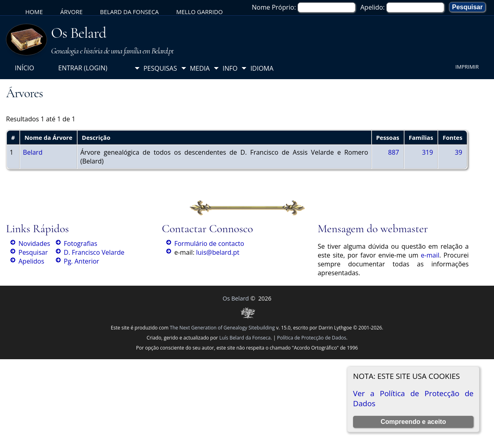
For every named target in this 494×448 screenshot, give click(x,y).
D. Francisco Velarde (94, 252)
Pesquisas (160, 68)
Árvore (71, 12)
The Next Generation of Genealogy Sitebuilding (223, 328)
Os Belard (79, 33)
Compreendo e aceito (413, 422)
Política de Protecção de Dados (312, 338)
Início (24, 68)
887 (393, 152)
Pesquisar (33, 252)
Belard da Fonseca (129, 12)
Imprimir (467, 67)
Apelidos (31, 261)
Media (200, 68)
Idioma (262, 68)
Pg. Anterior (82, 261)
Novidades (34, 243)
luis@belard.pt (218, 252)
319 (428, 152)
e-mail (430, 255)
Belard (33, 152)
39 (459, 152)
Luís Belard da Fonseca (245, 338)
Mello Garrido (200, 12)
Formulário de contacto (209, 243)
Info (230, 68)
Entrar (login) (83, 68)
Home (34, 12)
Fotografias (81, 243)
